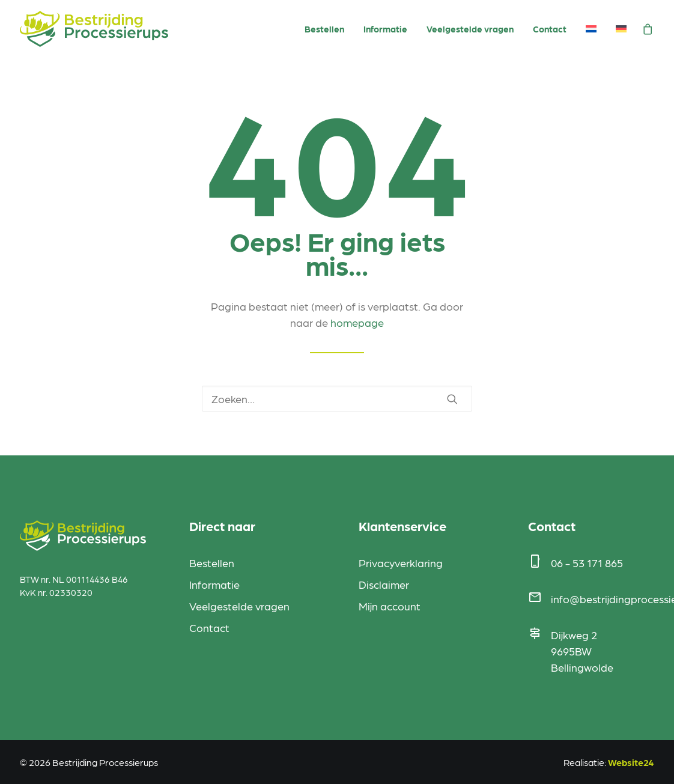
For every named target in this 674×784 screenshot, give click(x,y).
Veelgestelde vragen (470, 29)
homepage (357, 322)
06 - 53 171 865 (587, 563)
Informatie (385, 29)
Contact (550, 29)
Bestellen (324, 29)
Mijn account (390, 606)
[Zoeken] (337, 399)
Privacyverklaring (401, 563)
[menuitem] (324, 29)
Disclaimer (384, 584)
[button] (452, 399)
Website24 (631, 762)
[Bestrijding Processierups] (94, 29)
